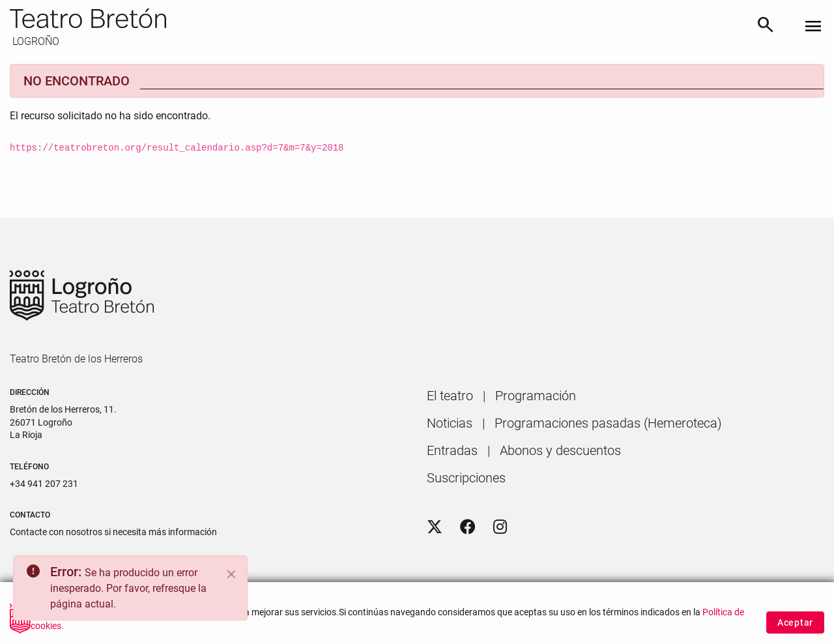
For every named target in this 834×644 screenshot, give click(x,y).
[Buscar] (766, 27)
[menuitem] (450, 396)
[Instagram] (500, 527)
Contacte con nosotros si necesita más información (113, 532)
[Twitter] (435, 527)
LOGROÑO (35, 41)
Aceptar (795, 625)
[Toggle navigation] (813, 27)
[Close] (231, 574)
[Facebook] (468, 527)
